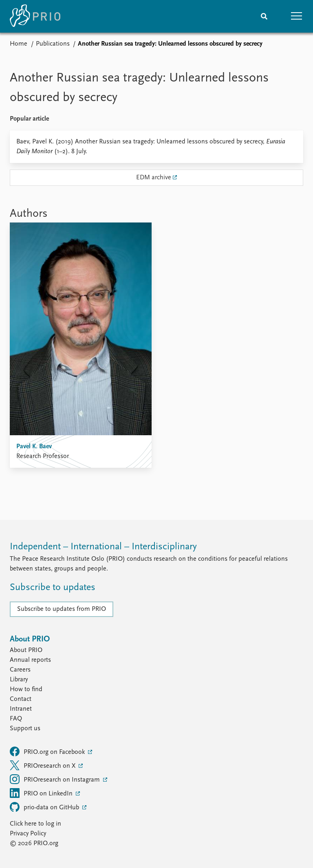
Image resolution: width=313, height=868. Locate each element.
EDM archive (154, 178)
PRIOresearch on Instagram (56, 779)
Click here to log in (35, 824)
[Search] (264, 16)
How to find (26, 690)
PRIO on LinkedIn (42, 793)
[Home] (35, 16)
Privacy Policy (28, 834)
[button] (297, 16)
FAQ (16, 719)
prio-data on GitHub (45, 807)
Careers (20, 670)
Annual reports (30, 660)
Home (19, 44)
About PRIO (26, 650)
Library (19, 680)
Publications (53, 44)
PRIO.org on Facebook (48, 751)
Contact (21, 699)
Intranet (21, 709)
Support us (25, 729)
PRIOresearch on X (43, 765)
